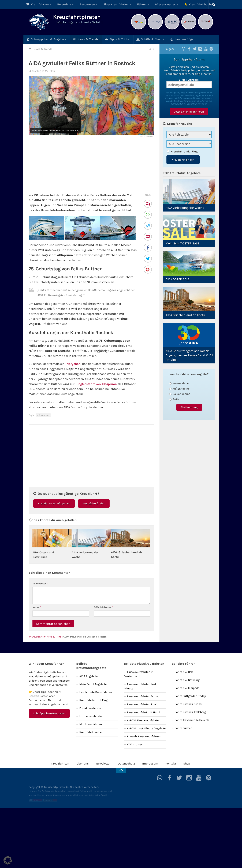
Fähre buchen (184, 728)
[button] (8, 860)
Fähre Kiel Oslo (184, 672)
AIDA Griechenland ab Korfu (185, 315)
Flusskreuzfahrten (107, 4)
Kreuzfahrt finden (94, 503)
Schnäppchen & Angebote (45, 39)
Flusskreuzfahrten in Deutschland (139, 674)
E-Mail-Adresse (103, 607)
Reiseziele (61, 4)
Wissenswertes (152, 4)
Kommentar (40, 583)
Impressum (148, 763)
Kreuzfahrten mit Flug (93, 700)
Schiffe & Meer (137, 39)
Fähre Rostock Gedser (189, 704)
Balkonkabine (180, 394)
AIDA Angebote (89, 676)
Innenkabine (179, 383)
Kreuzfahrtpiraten (84, 18)
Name (37, 607)
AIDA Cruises (43, 415)
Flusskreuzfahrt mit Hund (144, 712)
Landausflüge (167, 39)
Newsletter (105, 763)
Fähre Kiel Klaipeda (187, 688)
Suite (174, 399)
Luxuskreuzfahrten (91, 716)
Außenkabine (179, 388)
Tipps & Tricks (109, 39)
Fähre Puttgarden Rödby (190, 696)
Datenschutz (126, 763)
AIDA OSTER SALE (178, 279)
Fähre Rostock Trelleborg (190, 712)
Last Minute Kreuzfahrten (96, 692)
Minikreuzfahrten (91, 724)
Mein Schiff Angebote (93, 684)
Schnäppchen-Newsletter (49, 713)
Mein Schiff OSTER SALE (182, 243)
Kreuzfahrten (36, 4)
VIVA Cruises (135, 744)
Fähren (131, 4)
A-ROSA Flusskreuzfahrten (144, 720)
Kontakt (167, 763)
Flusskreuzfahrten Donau (143, 696)
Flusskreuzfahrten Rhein (143, 704)
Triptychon (73, 364)
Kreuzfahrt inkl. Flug (184, 151)
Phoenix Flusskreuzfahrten (144, 736)
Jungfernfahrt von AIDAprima (96, 384)
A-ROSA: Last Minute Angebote (146, 728)
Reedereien (81, 4)
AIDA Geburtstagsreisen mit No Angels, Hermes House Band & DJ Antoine (189, 355)
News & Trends (81, 39)
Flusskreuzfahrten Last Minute (140, 686)
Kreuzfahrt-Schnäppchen (54, 503)
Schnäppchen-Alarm (42, 700)
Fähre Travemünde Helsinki (192, 720)
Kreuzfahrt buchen (183, 4)
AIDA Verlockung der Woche (185, 208)
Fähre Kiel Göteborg (187, 680)
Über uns (86, 763)
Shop (181, 763)
